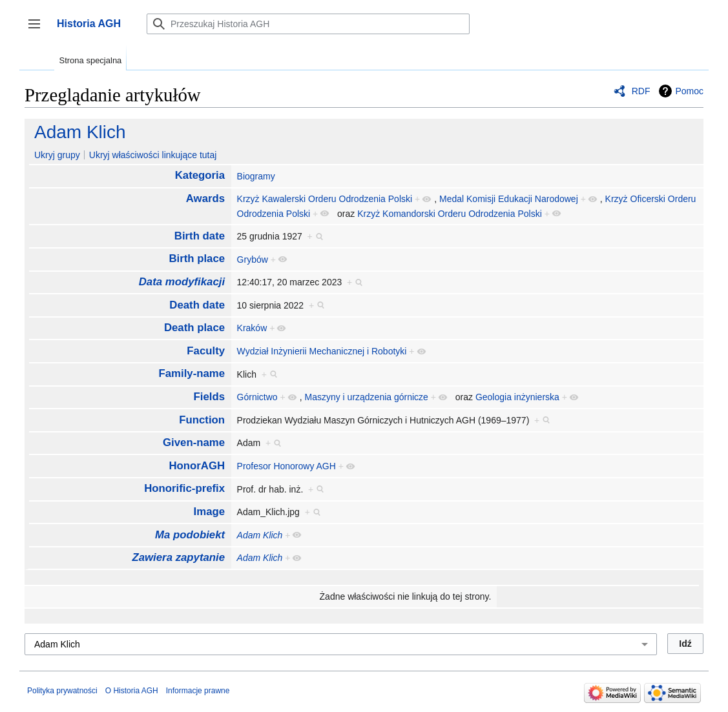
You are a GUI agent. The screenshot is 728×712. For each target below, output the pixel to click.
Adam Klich (80, 132)
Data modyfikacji (182, 282)
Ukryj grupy (57, 155)
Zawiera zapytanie (178, 557)
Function (202, 420)
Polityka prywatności (62, 691)
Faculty (206, 351)
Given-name (194, 442)
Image (210, 512)
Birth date (200, 236)
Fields (210, 397)
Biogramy (256, 176)
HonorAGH (197, 466)
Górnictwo (257, 397)
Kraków (252, 328)
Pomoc (689, 91)
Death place (194, 328)
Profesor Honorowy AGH (286, 466)
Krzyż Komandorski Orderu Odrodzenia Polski (450, 214)
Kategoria (200, 175)
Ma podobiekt (190, 535)
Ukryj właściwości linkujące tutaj (153, 155)
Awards (205, 198)
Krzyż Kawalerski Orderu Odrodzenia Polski (325, 199)
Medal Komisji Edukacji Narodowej (509, 199)
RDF (641, 91)
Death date (197, 305)
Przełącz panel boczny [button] (38, 30)
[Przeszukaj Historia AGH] (308, 24)
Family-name (192, 373)
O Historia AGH (132, 691)
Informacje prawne (198, 691)
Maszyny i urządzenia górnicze (366, 397)
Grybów (253, 259)
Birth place (197, 259)
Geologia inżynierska (517, 397)
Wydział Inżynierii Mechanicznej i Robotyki (322, 351)
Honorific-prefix (184, 488)
